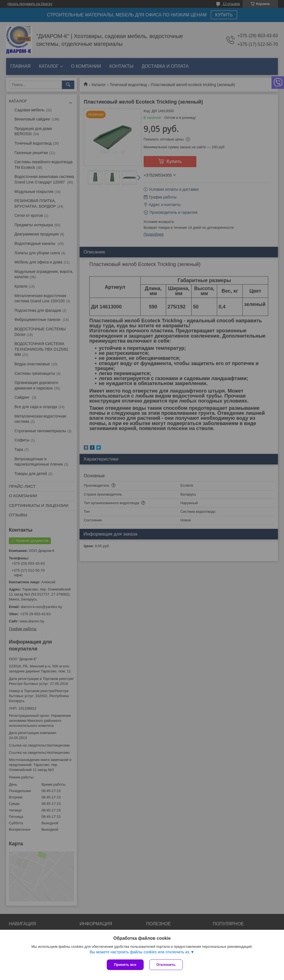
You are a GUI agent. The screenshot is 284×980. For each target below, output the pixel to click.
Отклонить (166, 965)
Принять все (125, 965)
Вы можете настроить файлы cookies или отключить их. (140, 952)
